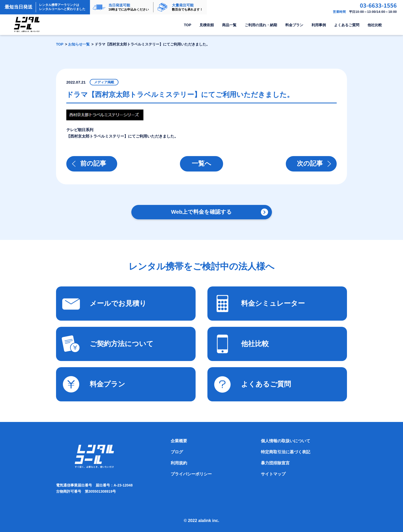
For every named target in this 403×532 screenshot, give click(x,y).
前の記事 (93, 163)
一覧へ (201, 163)
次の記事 (310, 163)
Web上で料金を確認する (202, 212)
